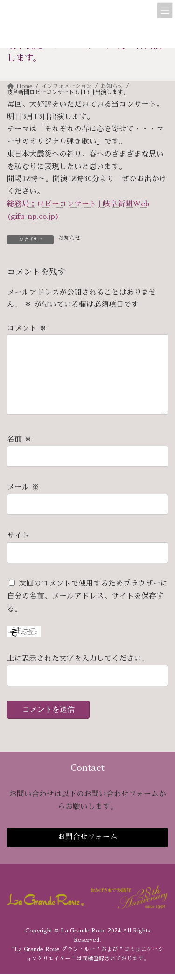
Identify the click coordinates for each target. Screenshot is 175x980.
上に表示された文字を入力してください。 (78, 674)
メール (23, 503)
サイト (18, 551)
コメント (27, 328)
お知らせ (70, 238)
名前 (19, 454)
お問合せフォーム (88, 852)
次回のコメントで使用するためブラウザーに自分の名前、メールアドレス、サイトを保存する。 (87, 612)
